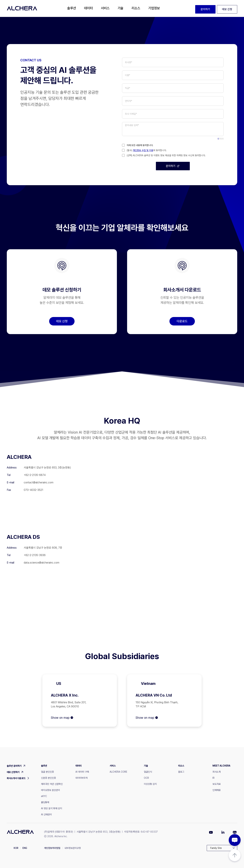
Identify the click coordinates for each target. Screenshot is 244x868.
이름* (128, 75)
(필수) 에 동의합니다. (147, 150)
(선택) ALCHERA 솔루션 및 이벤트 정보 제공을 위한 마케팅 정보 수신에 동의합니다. (166, 155)
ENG (25, 848)
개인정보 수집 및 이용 (143, 150)
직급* (128, 88)
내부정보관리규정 (73, 848)
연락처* (129, 101)
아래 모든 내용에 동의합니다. (140, 145)
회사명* (129, 62)
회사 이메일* (131, 114)
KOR (16, 848)
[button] (72, 8)
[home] (22, 8)
